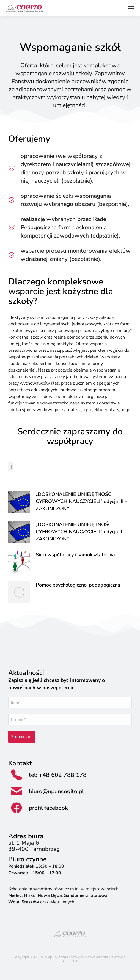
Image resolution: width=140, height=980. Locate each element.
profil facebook (48, 808)
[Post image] (19, 502)
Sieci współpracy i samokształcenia (75, 555)
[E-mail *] (70, 720)
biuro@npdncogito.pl (56, 791)
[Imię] (70, 703)
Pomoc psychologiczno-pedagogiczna (78, 585)
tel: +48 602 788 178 (58, 775)
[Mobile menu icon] (131, 8)
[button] (11, 467)
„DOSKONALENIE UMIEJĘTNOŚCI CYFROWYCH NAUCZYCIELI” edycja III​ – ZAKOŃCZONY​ (82, 501)
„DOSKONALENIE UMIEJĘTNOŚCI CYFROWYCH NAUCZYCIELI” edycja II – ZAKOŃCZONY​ (81, 532)
